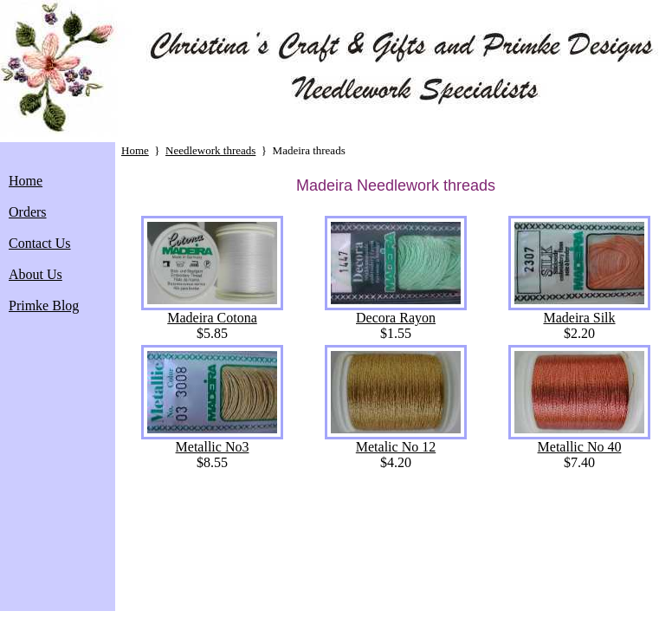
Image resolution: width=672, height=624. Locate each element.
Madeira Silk (579, 312)
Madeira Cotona (212, 312)
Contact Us (40, 243)
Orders (28, 212)
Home (26, 181)
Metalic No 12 (396, 441)
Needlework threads (210, 150)
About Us (36, 274)
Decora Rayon (396, 312)
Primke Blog (44, 305)
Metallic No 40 (579, 441)
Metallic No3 (212, 441)
